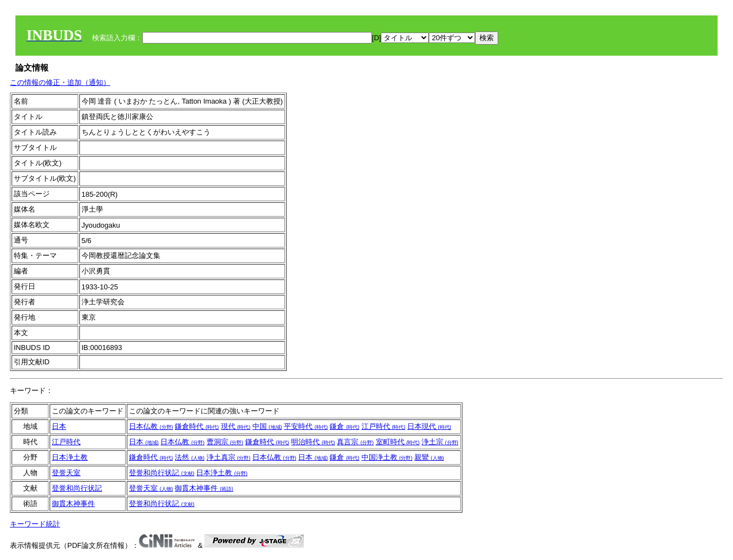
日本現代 (429, 426)
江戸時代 (384, 426)
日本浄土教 (70, 457)
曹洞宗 (225, 442)
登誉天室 (66, 473)
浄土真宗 (229, 457)
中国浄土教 (387, 457)
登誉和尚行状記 (162, 473)
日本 (59, 426)
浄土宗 (440, 442)
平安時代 (306, 426)
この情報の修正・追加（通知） (60, 82)
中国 (267, 426)
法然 (190, 457)
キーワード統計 (35, 524)
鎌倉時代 (197, 426)
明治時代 (313, 442)
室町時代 (398, 442)
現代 (236, 426)
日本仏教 (151, 426)
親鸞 (429, 457)
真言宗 (355, 442)
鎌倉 (344, 426)
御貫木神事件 (204, 488)
